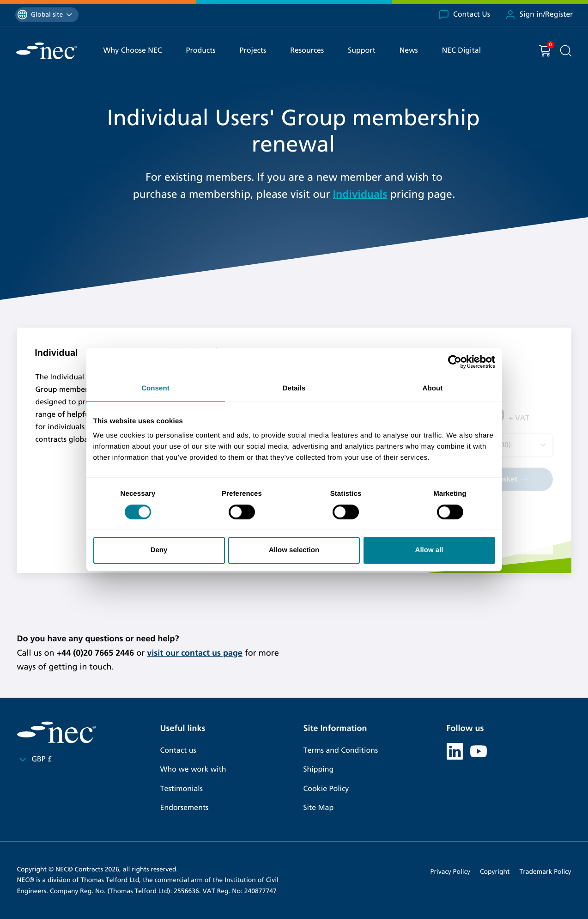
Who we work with (193, 770)
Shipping (319, 770)
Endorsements (185, 808)
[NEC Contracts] (46, 51)
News (409, 51)
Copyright (495, 872)
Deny (159, 550)
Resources (307, 51)
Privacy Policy (450, 872)
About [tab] (433, 388)
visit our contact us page (195, 653)
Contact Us (464, 15)
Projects (253, 51)
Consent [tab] (155, 388)
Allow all (429, 550)
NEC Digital (461, 51)
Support (362, 51)
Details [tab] (294, 388)
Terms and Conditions (341, 751)
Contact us (178, 751)
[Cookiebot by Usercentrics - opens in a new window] (455, 362)
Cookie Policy (326, 789)
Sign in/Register (539, 15)
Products (201, 51)
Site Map (319, 808)
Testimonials (182, 789)
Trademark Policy (546, 872)
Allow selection (294, 550)
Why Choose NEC (133, 51)
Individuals (360, 195)
